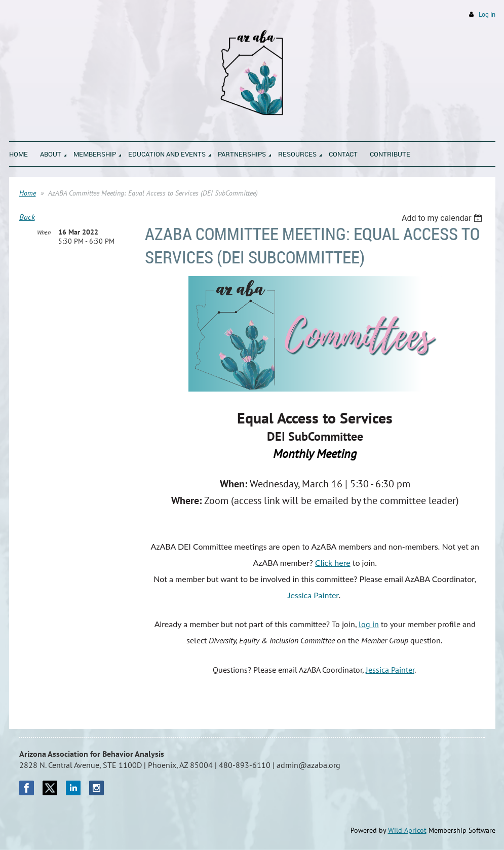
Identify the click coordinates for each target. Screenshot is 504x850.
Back (27, 217)
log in (369, 624)
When (44, 232)
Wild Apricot (407, 830)
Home (28, 193)
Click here (333, 563)
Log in (487, 14)
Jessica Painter (313, 595)
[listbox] (443, 218)
